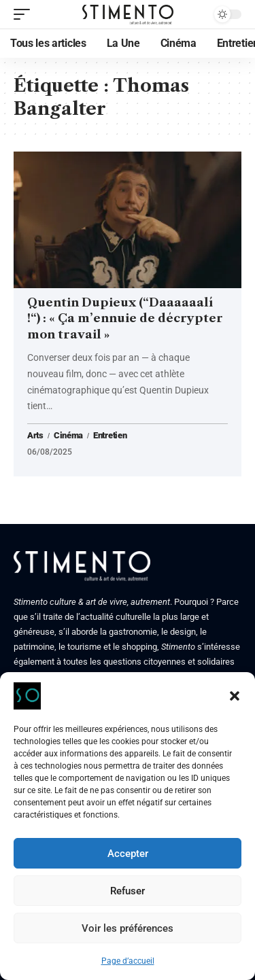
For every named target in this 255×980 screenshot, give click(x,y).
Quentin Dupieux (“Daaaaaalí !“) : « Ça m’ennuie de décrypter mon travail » (125, 319)
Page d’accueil (128, 961)
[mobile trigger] (25, 14)
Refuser (128, 891)
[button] (235, 696)
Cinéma (68, 436)
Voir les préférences (128, 928)
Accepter (128, 854)
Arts (35, 436)
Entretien (110, 436)
